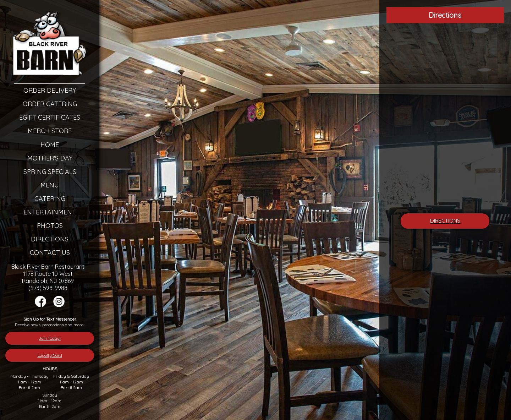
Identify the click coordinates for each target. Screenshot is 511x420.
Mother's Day (50, 158)
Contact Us (50, 253)
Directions (50, 239)
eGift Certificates (50, 117)
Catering (50, 199)
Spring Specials (50, 172)
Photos (50, 226)
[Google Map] (445, 119)
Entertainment (50, 212)
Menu (50, 185)
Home (50, 145)
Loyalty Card (50, 355)
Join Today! (50, 338)
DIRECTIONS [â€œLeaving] (445, 221)
